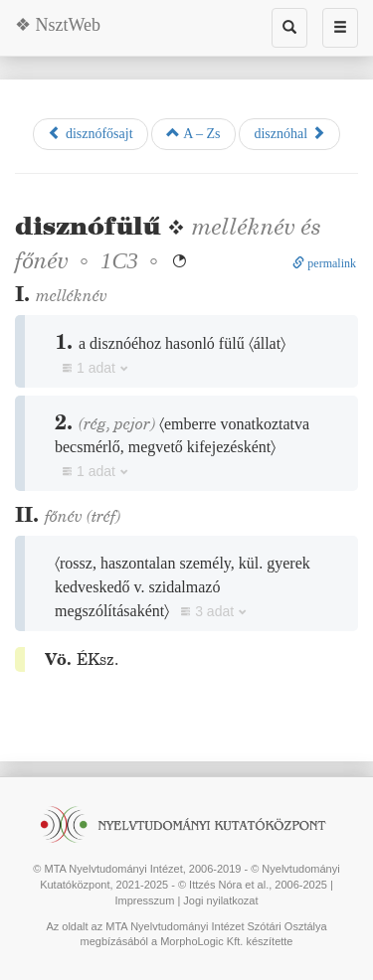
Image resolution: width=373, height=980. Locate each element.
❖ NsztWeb (58, 25)
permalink (324, 263)
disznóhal (289, 133)
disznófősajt (90, 133)
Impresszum (144, 900)
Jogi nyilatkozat (220, 900)
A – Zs (193, 133)
